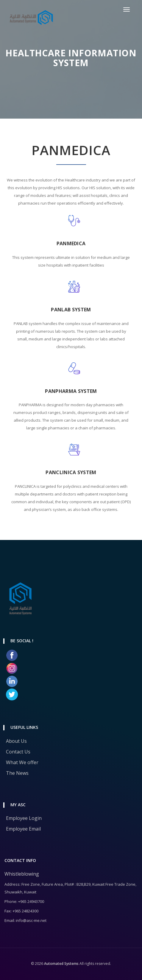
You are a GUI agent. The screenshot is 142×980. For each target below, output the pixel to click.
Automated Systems (61, 964)
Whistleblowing (22, 874)
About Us (16, 741)
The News (17, 773)
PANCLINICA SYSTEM (71, 472)
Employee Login (24, 818)
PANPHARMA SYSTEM (71, 391)
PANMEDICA (71, 243)
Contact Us (18, 752)
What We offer (22, 762)
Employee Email (23, 829)
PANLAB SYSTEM (71, 310)
